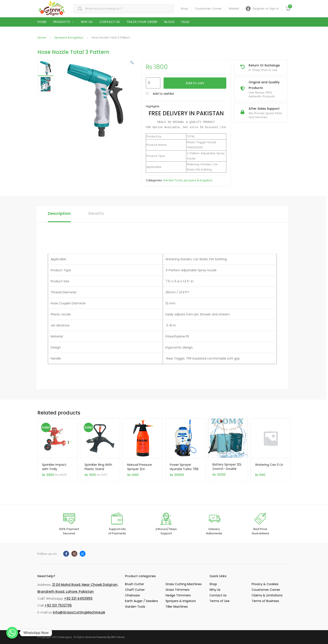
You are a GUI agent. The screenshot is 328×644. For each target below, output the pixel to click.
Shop (184, 9)
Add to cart (195, 83)
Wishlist (234, 9)
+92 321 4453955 (78, 598)
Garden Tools (173, 180)
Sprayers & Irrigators (69, 38)
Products (62, 22)
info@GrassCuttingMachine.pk (79, 612)
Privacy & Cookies (265, 584)
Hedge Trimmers (178, 595)
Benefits (96, 213)
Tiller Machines (177, 607)
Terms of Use (219, 601)
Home (42, 22)
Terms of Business (265, 601)
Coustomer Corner (208, 9)
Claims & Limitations (267, 595)
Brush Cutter (135, 584)
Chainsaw (132, 595)
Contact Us (109, 22)
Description (59, 213)
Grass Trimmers (178, 590)
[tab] (59, 214)
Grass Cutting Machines (184, 584)
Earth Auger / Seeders (141, 601)
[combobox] (124, 9)
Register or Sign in (262, 9)
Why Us (87, 22)
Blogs (169, 22)
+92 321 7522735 (58, 605)
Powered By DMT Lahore (111, 637)
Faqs (185, 22)
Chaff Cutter (135, 590)
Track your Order (142, 22)
